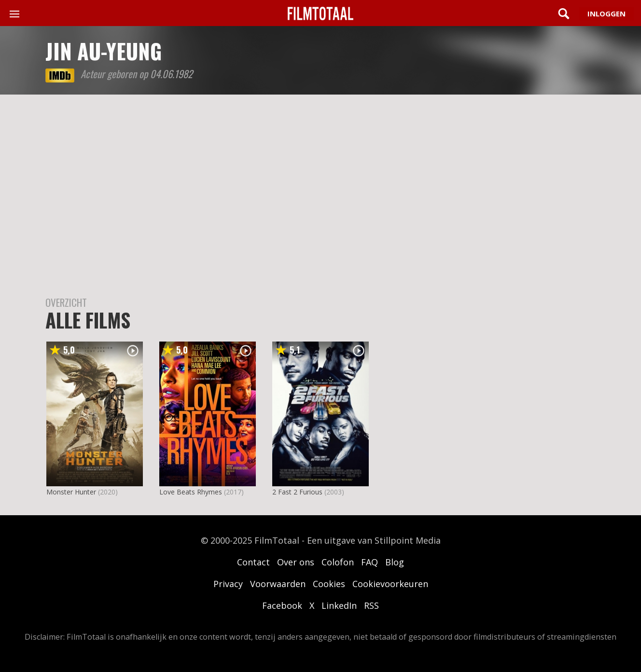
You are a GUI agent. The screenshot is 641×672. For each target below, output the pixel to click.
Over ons (296, 562)
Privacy (228, 584)
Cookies (329, 584)
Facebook (282, 605)
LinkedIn (339, 605)
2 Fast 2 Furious (297, 492)
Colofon (338, 562)
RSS (371, 605)
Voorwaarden (278, 584)
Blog (395, 562)
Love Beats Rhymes (191, 492)
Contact (253, 562)
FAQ (369, 562)
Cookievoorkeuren (390, 584)
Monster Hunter (71, 492)
